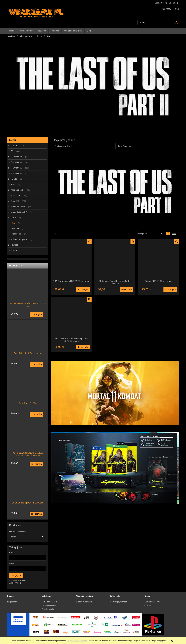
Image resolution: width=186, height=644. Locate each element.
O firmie (148, 605)
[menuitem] (12, 31)
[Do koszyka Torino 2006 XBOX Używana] (170, 289)
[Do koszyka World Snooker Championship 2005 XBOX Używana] (83, 347)
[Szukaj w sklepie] (155, 23)
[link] (115, 191)
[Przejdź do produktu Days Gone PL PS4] (28, 392)
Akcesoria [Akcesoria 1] (16, 234)
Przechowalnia (48, 609)
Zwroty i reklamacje (84, 602)
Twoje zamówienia (49, 602)
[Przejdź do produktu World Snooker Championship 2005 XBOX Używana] (71, 317)
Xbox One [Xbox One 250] (15, 195)
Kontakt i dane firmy (153, 602)
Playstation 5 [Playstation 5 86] (16, 157)
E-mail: (12, 553)
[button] (89, 242)
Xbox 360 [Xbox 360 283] (15, 201)
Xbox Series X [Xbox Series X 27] (17, 190)
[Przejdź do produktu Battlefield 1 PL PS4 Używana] (28, 342)
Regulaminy (12, 602)
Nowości (14, 245)
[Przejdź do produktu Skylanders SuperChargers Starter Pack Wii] (115, 259)
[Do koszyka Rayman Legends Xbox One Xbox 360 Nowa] (36, 315)
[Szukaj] (176, 23)
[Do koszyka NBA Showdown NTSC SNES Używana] (83, 289)
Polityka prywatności (119, 602)
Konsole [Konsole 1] (16, 228)
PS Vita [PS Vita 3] (14, 179)
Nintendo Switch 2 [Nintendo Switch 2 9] (19, 212)
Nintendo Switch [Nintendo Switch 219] (18, 207)
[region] (93, 86)
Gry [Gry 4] (14, 223)
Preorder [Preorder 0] (15, 146)
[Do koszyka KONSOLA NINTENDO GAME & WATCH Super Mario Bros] (36, 464)
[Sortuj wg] (150, 234)
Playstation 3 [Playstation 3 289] (16, 168)
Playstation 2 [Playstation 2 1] (16, 173)
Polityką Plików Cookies (77, 641)
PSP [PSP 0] (13, 184)
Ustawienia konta (49, 605)
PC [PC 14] (12, 151)
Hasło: (12, 563)
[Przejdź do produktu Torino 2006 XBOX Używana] (158, 259)
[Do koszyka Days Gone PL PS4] (36, 414)
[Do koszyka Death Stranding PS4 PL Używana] (36, 514)
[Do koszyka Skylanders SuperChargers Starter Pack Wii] (127, 289)
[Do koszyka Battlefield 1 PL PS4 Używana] (36, 364)
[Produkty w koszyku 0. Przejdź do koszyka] (171, 9)
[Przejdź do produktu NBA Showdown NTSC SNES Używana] (71, 259)
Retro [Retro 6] (13, 218)
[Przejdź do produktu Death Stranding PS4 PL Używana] (28, 491)
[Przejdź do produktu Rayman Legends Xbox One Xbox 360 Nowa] (28, 292)
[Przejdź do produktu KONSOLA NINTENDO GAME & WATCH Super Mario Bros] (28, 441)
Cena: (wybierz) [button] (124, 146)
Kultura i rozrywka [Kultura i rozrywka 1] (19, 239)
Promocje (15, 250)
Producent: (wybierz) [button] (63, 146)
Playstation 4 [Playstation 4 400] (16, 162)
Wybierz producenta (18, 531)
